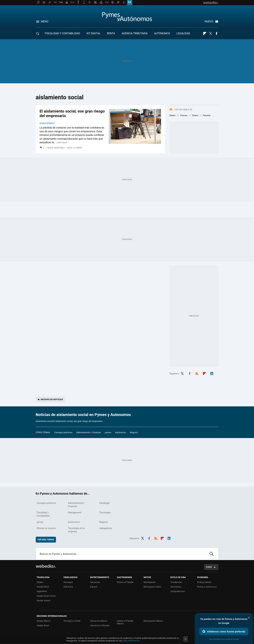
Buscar (212, 554)
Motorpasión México (153, 621)
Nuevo (209, 21)
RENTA (111, 33)
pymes (108, 432)
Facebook (216, 33)
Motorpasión (150, 582)
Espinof (94, 587)
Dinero (173, 115)
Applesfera (42, 591)
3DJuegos (68, 582)
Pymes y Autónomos (207, 587)
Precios (184, 115)
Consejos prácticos (63, 432)
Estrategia (104, 503)
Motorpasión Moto (152, 587)
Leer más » (63, 143)
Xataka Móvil (43, 587)
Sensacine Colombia (100, 625)
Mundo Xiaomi (44, 600)
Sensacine (95, 582)
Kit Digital (93, 33)
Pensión (207, 115)
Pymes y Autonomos (127, 17)
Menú (45, 21)
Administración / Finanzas (89, 432)
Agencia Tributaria (135, 33)
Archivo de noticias (52, 399)
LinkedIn (212, 373)
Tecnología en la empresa (76, 530)
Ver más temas (46, 540)
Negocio (134, 432)
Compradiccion (178, 591)
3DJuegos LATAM (72, 621)
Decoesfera (176, 587)
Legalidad (183, 33)
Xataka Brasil (43, 625)
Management (47, 123)
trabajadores (106, 528)
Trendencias (176, 582)
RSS (197, 373)
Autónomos (162, 33)
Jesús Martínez (56, 148)
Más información (131, 641)
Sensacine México (99, 621)
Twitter (211, 33)
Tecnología (105, 513)
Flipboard (205, 33)
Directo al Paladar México (125, 622)
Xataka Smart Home (46, 596)
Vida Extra (68, 587)
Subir (209, 567)
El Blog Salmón (204, 582)
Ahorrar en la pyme (46, 528)
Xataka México (44, 621)
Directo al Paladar (125, 582)
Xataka (40, 582)
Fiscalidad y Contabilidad (62, 33)
